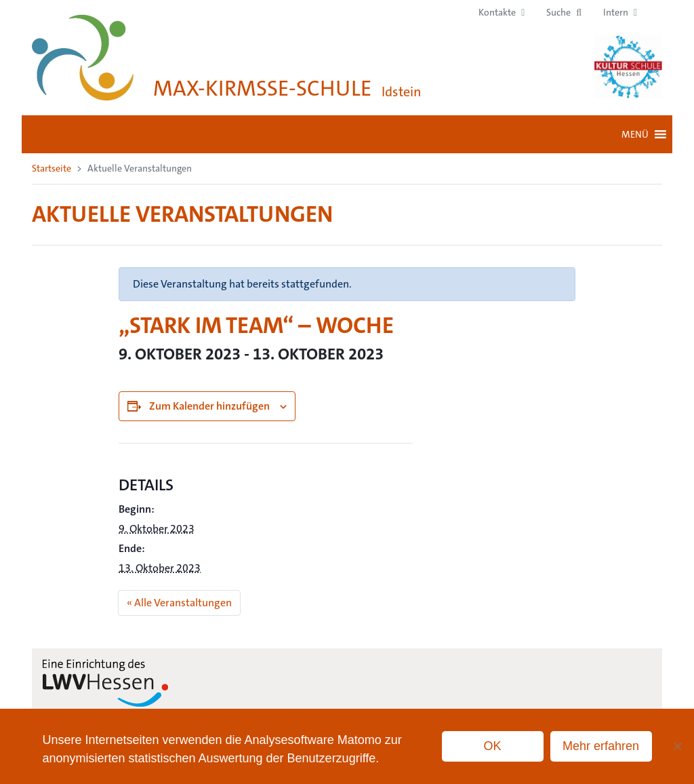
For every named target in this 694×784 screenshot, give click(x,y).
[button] (564, 13)
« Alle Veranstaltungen (179, 603)
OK (493, 746)
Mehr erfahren (601, 746)
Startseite (52, 168)
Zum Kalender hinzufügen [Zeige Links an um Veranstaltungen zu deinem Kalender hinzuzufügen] (209, 406)
